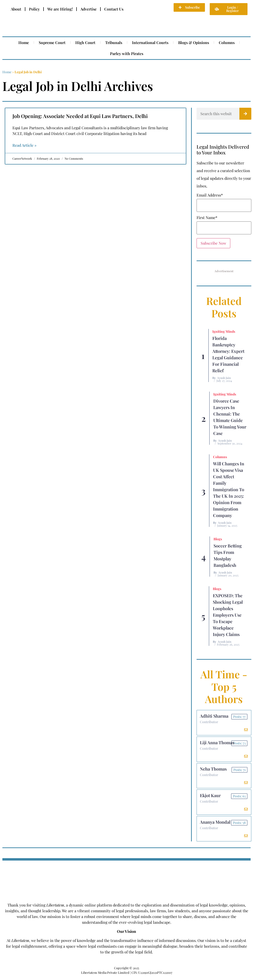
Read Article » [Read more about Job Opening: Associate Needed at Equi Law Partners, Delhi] (25, 145)
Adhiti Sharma (215, 716)
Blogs (218, 539)
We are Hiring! (60, 9)
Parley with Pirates (127, 54)
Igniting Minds (224, 331)
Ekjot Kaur (211, 797)
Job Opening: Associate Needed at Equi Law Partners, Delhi (80, 116)
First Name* (207, 218)
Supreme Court (52, 42)
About (16, 9)
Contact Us (114, 9)
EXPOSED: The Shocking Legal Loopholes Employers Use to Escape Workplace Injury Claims (228, 615)
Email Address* (210, 195)
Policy (34, 9)
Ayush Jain (224, 378)
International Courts (150, 42)
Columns (227, 42)
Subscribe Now (213, 243)
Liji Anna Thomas (218, 743)
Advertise (88, 9)
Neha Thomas (214, 770)
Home (24, 42)
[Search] (245, 114)
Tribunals (114, 42)
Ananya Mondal (216, 824)
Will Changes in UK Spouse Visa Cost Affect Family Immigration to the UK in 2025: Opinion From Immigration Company (229, 490)
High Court (85, 42)
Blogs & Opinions (194, 42)
